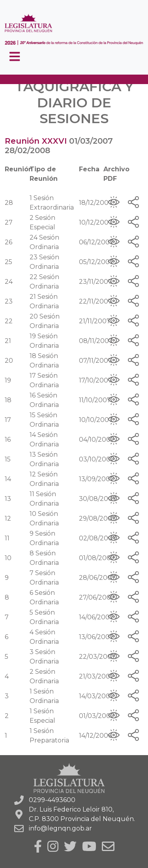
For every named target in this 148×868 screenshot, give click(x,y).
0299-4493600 (52, 800)
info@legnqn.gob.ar (60, 828)
